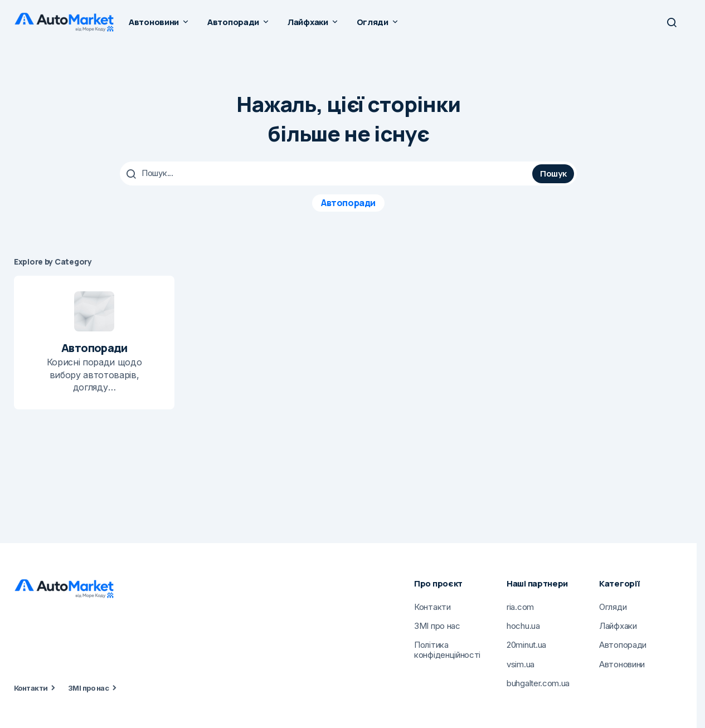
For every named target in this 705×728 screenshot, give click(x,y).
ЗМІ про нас (88, 687)
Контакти (31, 687)
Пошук (553, 173)
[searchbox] (327, 173)
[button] (672, 22)
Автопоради (348, 202)
